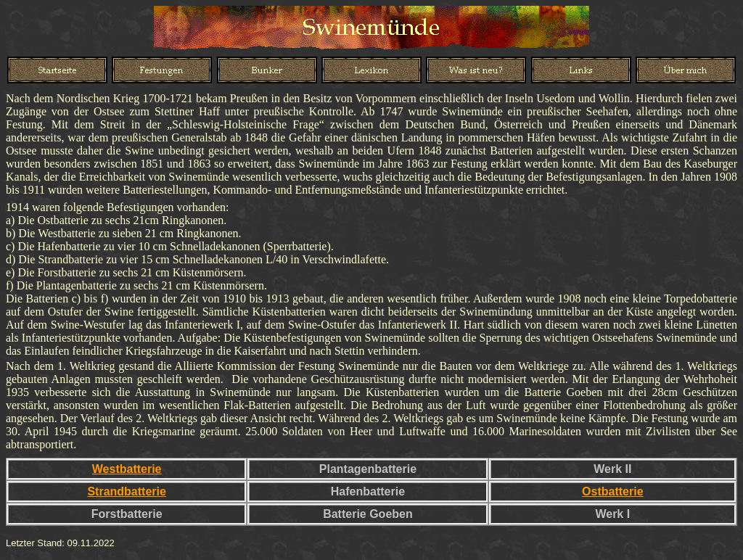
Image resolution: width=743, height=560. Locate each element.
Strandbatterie (126, 491)
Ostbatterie (612, 491)
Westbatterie (127, 469)
